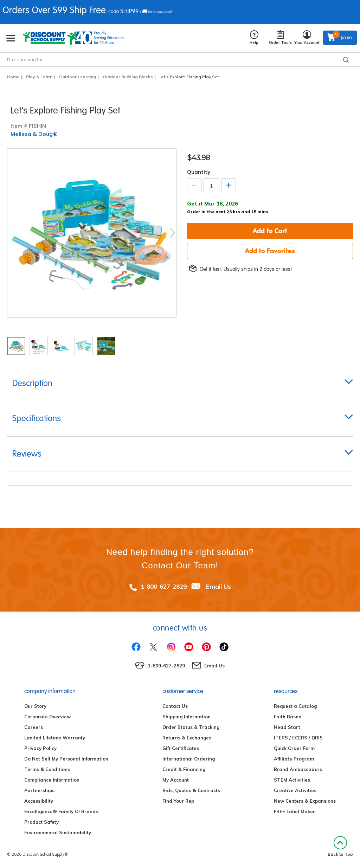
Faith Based (288, 717)
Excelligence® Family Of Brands (61, 811)
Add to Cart (270, 231)
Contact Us (175, 706)
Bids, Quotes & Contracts (191, 790)
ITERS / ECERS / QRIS (298, 738)
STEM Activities (292, 780)
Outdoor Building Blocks (128, 77)
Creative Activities (295, 790)
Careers (34, 727)
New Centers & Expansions (305, 801)
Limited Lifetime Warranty (55, 738)
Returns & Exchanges (187, 738)
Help (254, 38)
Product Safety (41, 822)
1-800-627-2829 (164, 586)
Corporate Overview (47, 717)
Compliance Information (52, 780)
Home (13, 77)
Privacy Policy (40, 748)
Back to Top (340, 846)
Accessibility (39, 801)
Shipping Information (187, 717)
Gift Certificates (181, 748)
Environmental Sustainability (58, 833)
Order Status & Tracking (191, 727)
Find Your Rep (178, 801)
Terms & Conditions (47, 769)
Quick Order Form (294, 748)
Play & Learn (39, 77)
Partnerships (39, 790)
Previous (11, 233)
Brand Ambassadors (298, 769)
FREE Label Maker (294, 811)
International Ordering (189, 759)
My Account (176, 780)
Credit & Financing (184, 769)
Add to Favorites (270, 251)
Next (173, 233)
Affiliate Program (294, 759)
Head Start (287, 727)
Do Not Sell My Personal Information (66, 759)
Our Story (35, 706)
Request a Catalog (295, 706)
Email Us (218, 586)
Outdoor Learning (78, 77)
